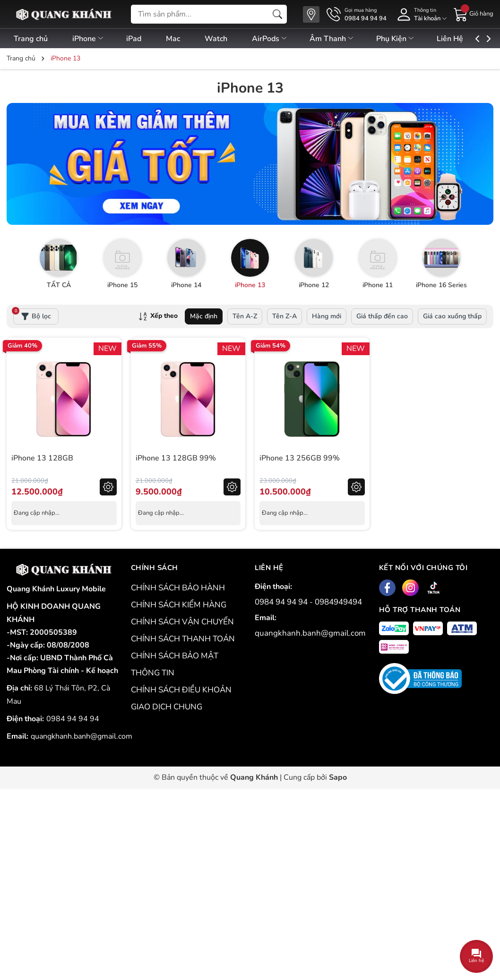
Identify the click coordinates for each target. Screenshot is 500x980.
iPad (139, 39)
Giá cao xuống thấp (452, 316)
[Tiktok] (434, 588)
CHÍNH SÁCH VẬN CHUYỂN (182, 622)
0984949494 (338, 602)
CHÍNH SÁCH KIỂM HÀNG (179, 605)
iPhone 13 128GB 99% (176, 458)
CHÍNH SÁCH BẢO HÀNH (178, 588)
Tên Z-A (284, 316)
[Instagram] (410, 588)
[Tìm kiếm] (277, 14)
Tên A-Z (245, 316)
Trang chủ (31, 39)
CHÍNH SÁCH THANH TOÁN (183, 639)
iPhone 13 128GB (42, 458)
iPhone (91, 39)
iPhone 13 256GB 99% (300, 458)
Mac (181, 39)
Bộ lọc (32, 315)
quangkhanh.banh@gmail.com (82, 736)
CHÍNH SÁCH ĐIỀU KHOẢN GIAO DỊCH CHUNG (181, 698)
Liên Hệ (473, 39)
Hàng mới (327, 316)
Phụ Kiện (416, 39)
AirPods (284, 39)
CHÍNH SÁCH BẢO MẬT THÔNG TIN (175, 664)
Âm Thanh (349, 39)
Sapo (338, 777)
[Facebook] (387, 588)
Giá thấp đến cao (382, 316)
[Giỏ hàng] (474, 14)
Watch (228, 39)
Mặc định (204, 316)
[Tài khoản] (420, 14)
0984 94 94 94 (73, 719)
